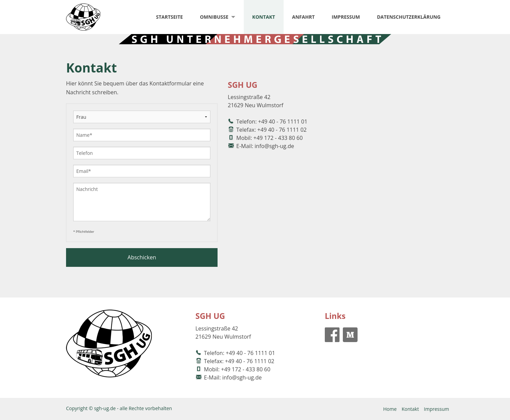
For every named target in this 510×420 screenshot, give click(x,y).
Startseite (169, 17)
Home (390, 409)
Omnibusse (214, 17)
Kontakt (264, 17)
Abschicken (142, 257)
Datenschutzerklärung (409, 17)
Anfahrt (303, 17)
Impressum (346, 17)
